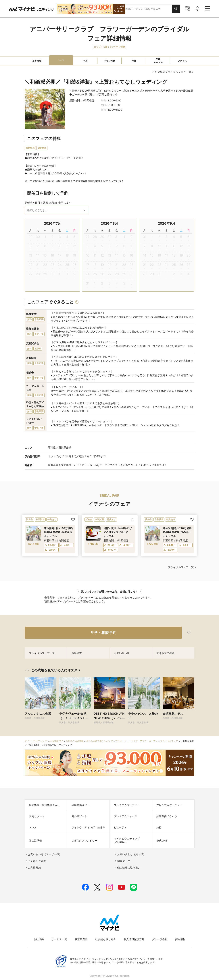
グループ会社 (160, 939)
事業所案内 (81, 939)
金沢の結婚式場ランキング (99, 741)
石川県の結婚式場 (75, 741)
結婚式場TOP (56, 741)
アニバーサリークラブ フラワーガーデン (136, 741)
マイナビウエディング (36, 741)
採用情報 (180, 939)
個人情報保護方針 (134, 939)
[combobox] (147, 9)
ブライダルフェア (169, 741)
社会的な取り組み (106, 939)
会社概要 (39, 939)
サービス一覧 (59, 939)
